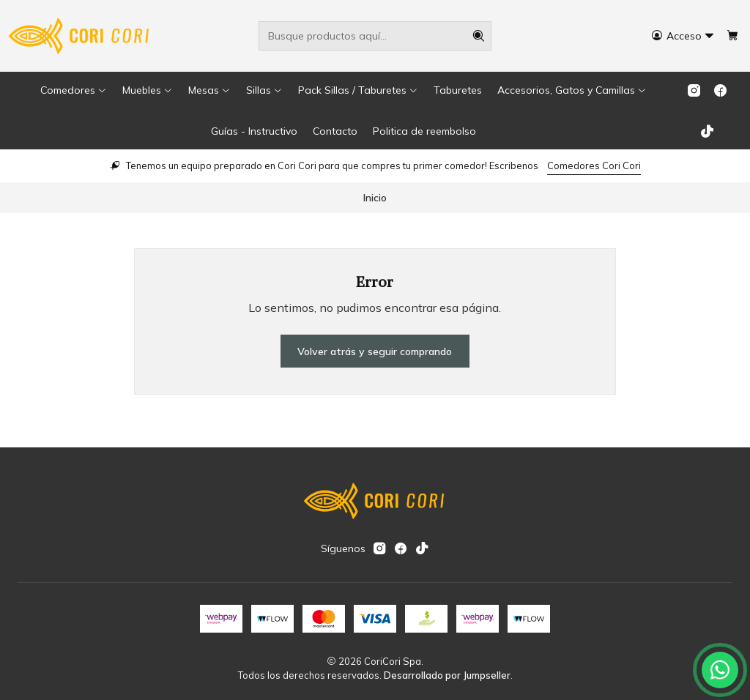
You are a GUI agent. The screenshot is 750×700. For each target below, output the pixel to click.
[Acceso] (683, 36)
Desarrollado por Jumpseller (447, 675)
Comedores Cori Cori (594, 165)
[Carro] (732, 36)
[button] (74, 90)
